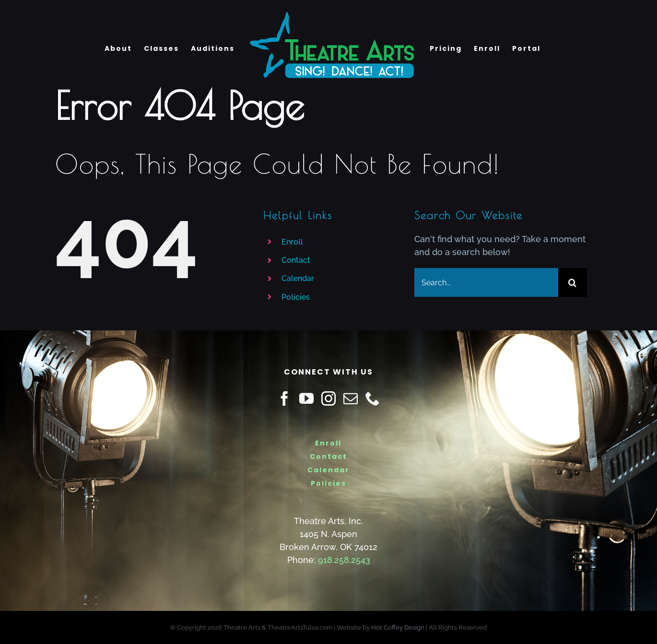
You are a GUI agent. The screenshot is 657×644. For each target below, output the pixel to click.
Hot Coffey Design (398, 627)
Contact (296, 260)
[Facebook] (284, 398)
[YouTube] (306, 398)
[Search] (573, 282)
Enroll (292, 242)
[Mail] (351, 398)
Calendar (298, 278)
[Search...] (486, 282)
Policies (296, 297)
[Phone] (373, 398)
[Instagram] (328, 398)
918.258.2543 (344, 560)
